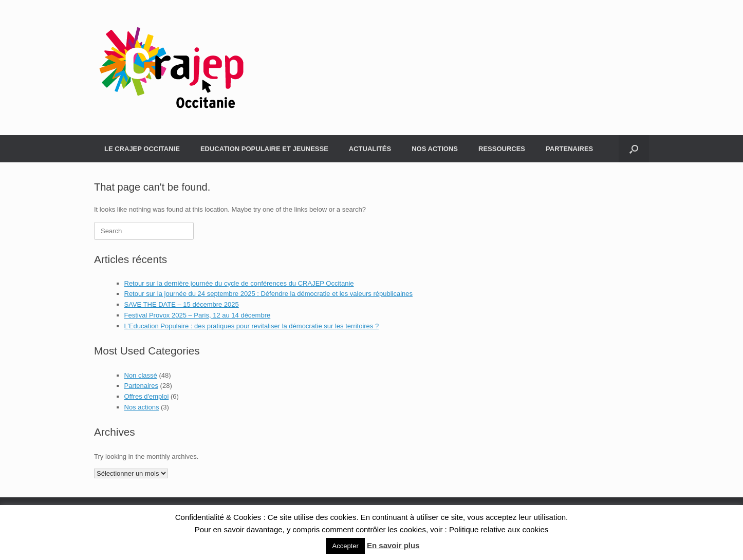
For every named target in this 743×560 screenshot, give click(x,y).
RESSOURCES (502, 149)
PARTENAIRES (569, 149)
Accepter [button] (345, 546)
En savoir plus (393, 545)
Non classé (141, 375)
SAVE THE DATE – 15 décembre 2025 (182, 304)
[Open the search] (634, 149)
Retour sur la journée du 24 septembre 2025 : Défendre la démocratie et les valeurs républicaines (269, 294)
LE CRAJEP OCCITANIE (142, 149)
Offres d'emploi (147, 396)
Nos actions (142, 407)
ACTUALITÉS (370, 149)
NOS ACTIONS (435, 149)
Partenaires (141, 386)
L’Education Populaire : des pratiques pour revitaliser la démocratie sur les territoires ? (252, 326)
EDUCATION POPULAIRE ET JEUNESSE (264, 149)
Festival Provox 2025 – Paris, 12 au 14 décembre (198, 315)
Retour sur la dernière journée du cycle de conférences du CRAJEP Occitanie (239, 283)
